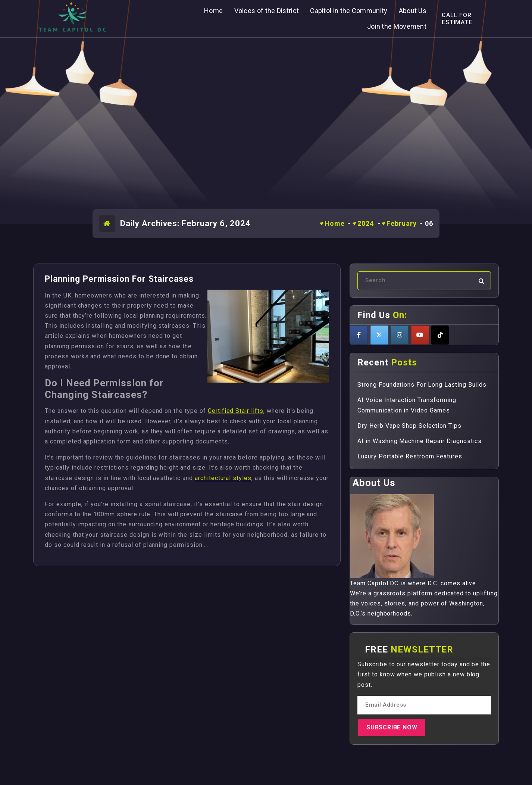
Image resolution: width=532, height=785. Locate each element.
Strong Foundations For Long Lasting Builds (422, 385)
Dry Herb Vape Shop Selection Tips (409, 426)
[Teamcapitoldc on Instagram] (400, 335)
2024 (366, 223)
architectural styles (223, 478)
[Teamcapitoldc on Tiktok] (440, 335)
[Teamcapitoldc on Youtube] (420, 335)
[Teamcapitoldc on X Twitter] (379, 335)
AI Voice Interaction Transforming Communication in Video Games (407, 405)
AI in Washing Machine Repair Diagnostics (420, 441)
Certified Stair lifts (236, 411)
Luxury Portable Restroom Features (410, 456)
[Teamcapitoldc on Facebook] (359, 335)
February (401, 223)
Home (335, 223)
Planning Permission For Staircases (119, 279)
